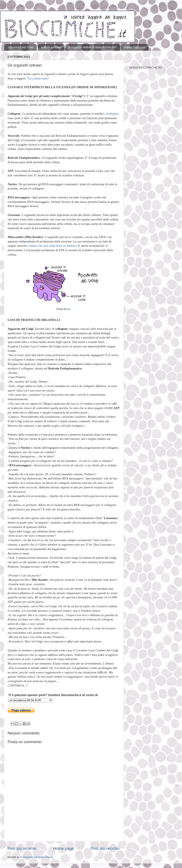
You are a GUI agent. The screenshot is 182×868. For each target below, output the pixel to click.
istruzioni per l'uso (21, 47)
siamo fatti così (135, 47)
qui (69, 309)
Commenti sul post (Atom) (37, 857)
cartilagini (112, 114)
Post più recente (22, 848)
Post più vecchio (105, 848)
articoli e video (51, 47)
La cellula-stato (38, 78)
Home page (63, 848)
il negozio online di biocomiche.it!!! (93, 47)
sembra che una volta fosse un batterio (52, 246)
